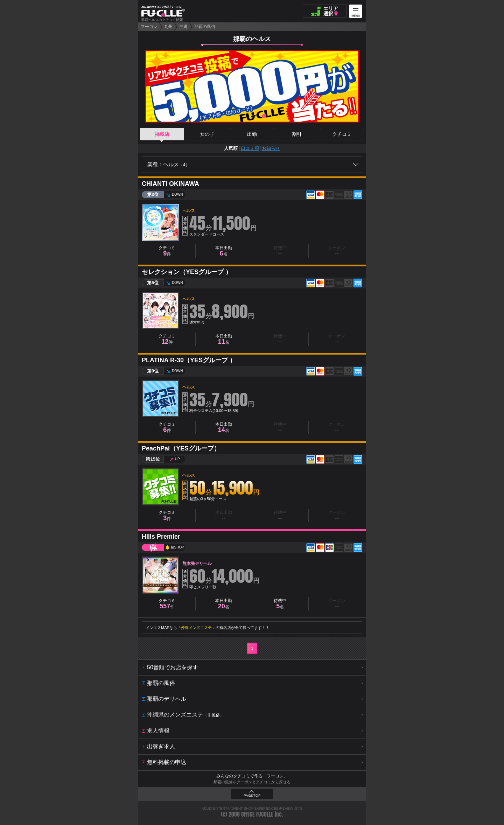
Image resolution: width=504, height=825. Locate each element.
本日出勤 (224, 251)
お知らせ (271, 148)
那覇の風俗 (205, 27)
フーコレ (149, 27)
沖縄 (183, 27)
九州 (168, 27)
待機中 (280, 604)
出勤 (252, 134)
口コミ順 (250, 148)
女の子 (207, 134)
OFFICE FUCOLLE (257, 814)
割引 (297, 134)
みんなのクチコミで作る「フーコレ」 (252, 776)
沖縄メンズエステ (196, 628)
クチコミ (342, 134)
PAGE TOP (252, 796)
